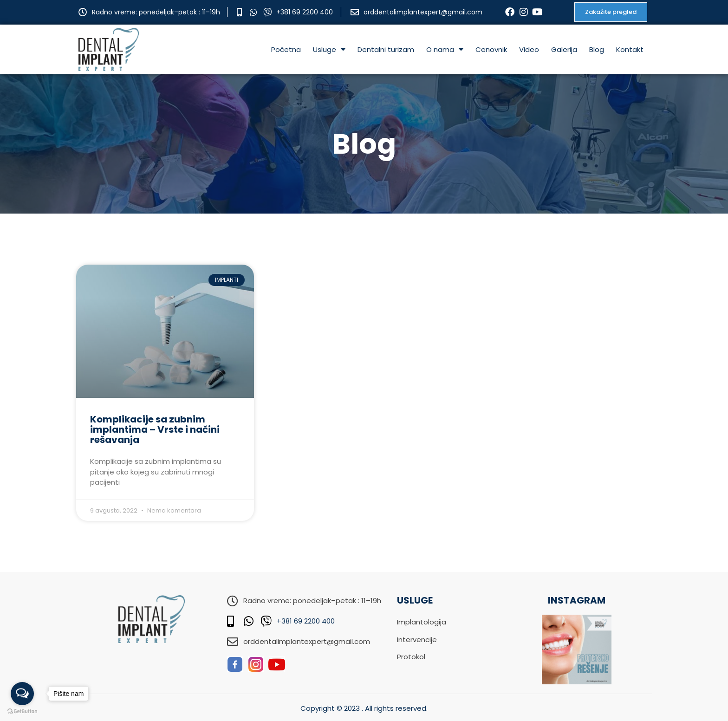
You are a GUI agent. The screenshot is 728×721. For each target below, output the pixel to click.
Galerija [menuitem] (564, 49)
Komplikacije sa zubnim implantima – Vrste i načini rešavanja (155, 429)
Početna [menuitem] (286, 49)
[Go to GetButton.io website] (22, 711)
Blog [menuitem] (597, 49)
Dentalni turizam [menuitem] (386, 49)
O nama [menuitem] (445, 49)
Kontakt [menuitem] (630, 49)
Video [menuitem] (529, 49)
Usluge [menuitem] (329, 49)
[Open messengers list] (22, 694)
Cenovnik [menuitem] (491, 49)
